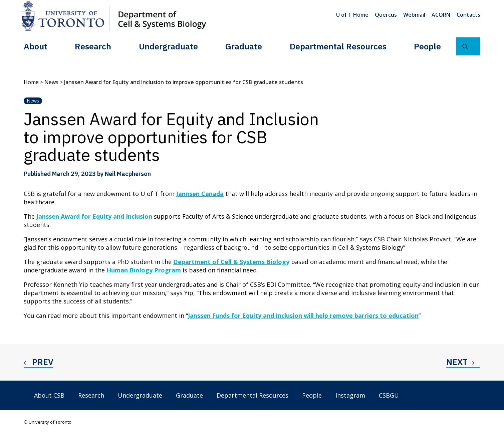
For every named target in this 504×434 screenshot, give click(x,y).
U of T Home (352, 15)
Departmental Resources (338, 46)
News (51, 82)
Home (31, 82)
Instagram (350, 395)
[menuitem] (353, 15)
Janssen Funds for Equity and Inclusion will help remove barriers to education (303, 315)
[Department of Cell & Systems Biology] (114, 16)
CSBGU (389, 395)
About (36, 46)
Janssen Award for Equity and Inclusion (94, 216)
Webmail (414, 15)
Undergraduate (168, 46)
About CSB (49, 395)
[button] (468, 46)
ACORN (441, 15)
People (427, 46)
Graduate (244, 46)
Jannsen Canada (200, 194)
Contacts (468, 15)
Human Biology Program (144, 270)
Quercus (386, 15)
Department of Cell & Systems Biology (231, 262)
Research (93, 46)
